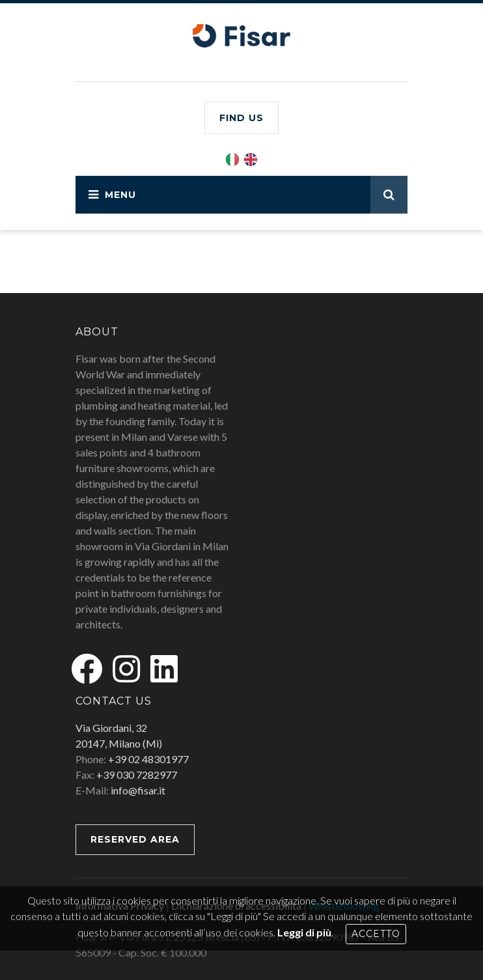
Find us (241, 118)
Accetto (376, 934)
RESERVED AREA (135, 839)
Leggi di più (304, 932)
